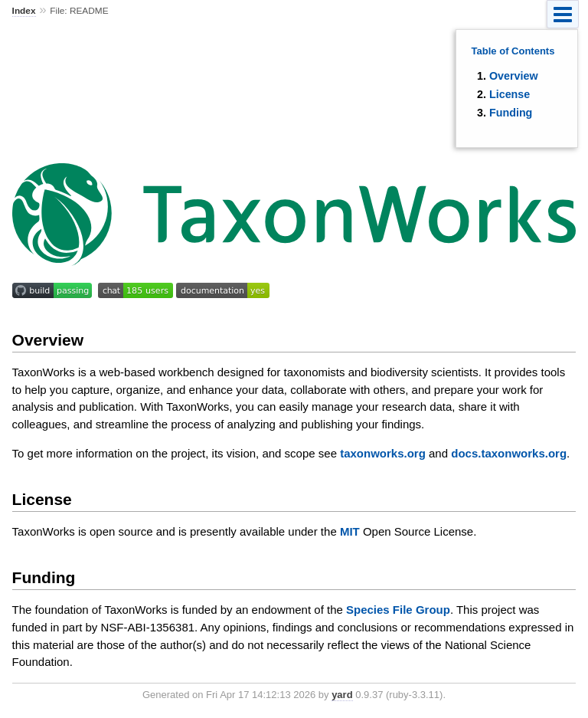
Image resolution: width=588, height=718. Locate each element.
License (510, 94)
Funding (511, 113)
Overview (514, 76)
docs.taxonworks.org (509, 453)
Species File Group (398, 610)
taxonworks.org (383, 453)
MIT (350, 531)
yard (342, 695)
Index (24, 11)
